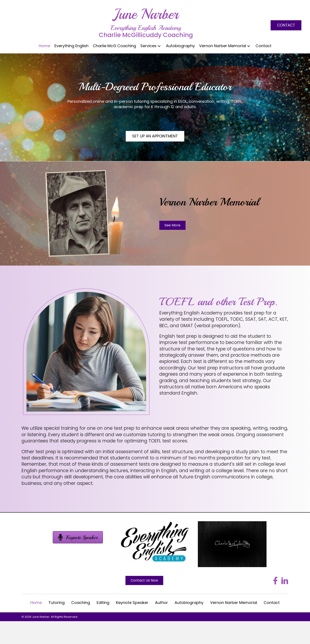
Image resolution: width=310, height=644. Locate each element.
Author (161, 603)
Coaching (81, 603)
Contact (272, 603)
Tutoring (57, 603)
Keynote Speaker (132, 603)
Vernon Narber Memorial (234, 603)
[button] (286, 25)
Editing (103, 603)
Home (36, 603)
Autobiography (189, 603)
